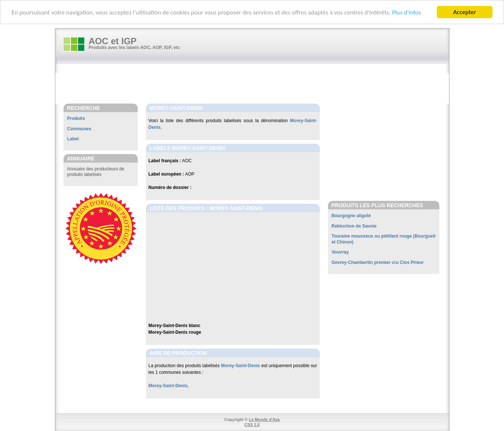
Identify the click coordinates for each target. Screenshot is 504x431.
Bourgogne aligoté (351, 216)
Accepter (464, 12)
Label (73, 139)
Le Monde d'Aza (264, 419)
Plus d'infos (406, 12)
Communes (79, 129)
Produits (76, 118)
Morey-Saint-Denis (240, 366)
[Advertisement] (256, 84)
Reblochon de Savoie (354, 226)
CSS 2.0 (252, 425)
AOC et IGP (113, 41)
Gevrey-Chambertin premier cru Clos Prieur (378, 262)
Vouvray (340, 252)
